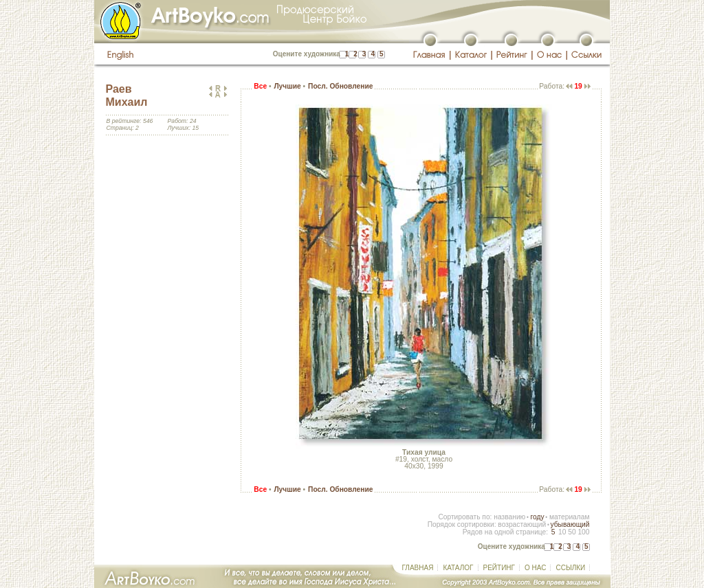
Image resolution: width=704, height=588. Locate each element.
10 (562, 532)
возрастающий (522, 524)
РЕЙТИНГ (499, 568)
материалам (570, 517)
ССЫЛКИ (570, 568)
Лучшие (287, 86)
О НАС (535, 568)
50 (572, 532)
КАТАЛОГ (458, 568)
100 (583, 532)
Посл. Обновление (340, 86)
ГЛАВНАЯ (418, 568)
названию (509, 517)
